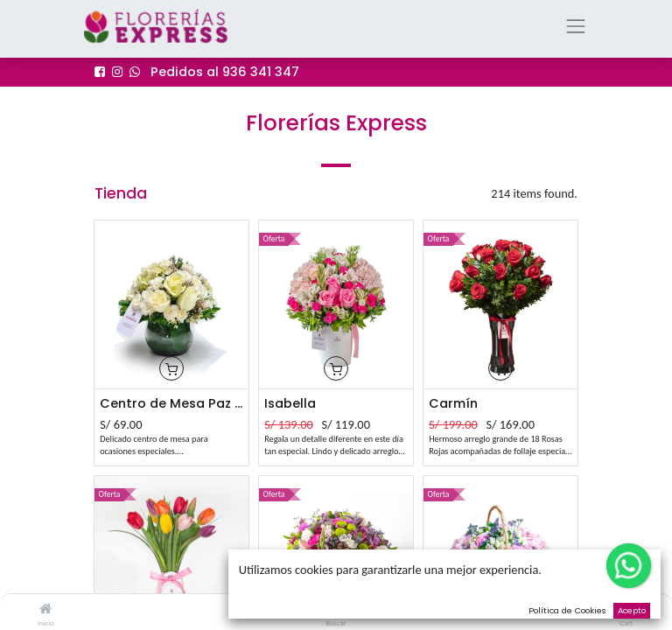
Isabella (290, 403)
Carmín (453, 403)
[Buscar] (336, 609)
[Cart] (626, 609)
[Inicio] (45, 609)
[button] (172, 369)
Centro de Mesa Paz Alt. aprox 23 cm (171, 403)
